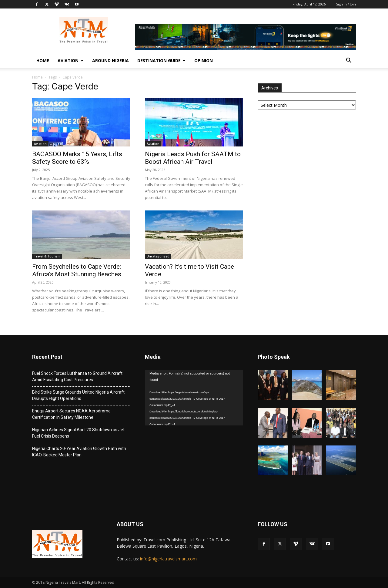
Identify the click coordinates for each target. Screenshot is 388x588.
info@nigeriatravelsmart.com (168, 559)
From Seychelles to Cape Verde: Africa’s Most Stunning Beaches (77, 270)
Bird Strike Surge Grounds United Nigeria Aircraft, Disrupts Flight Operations (79, 395)
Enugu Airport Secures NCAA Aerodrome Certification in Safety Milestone (71, 414)
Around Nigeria (110, 60)
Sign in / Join (346, 4)
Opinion (204, 60)
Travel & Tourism (47, 256)
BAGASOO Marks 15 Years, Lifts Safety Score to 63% (77, 158)
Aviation (70, 60)
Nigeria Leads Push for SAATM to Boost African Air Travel (193, 158)
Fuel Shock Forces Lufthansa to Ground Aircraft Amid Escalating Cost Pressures (77, 376)
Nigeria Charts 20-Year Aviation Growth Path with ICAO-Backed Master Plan (79, 452)
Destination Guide (161, 60)
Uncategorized (158, 256)
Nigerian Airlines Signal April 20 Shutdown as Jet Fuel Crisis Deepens (78, 433)
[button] (349, 61)
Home (43, 60)
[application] (194, 398)
